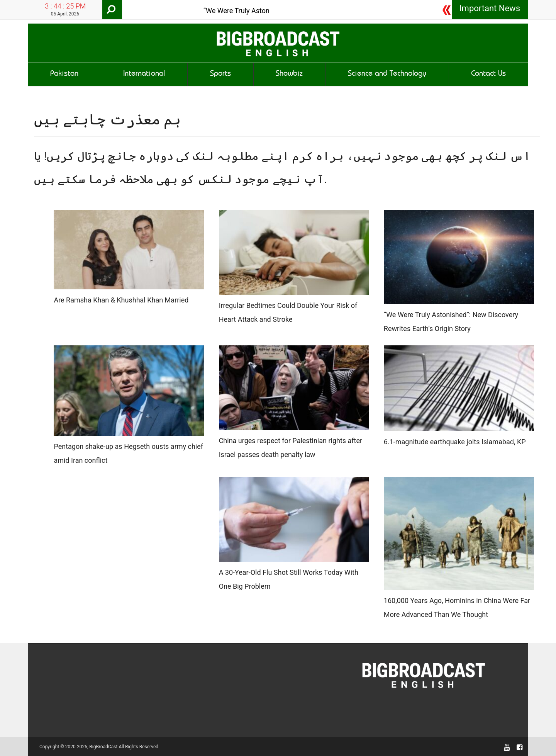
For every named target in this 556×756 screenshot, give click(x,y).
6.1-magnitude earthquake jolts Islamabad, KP (455, 442)
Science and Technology (387, 74)
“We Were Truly (227, 11)
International (144, 74)
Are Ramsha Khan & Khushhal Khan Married (121, 300)
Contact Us (488, 74)
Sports (220, 74)
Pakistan (64, 74)
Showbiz (289, 74)
